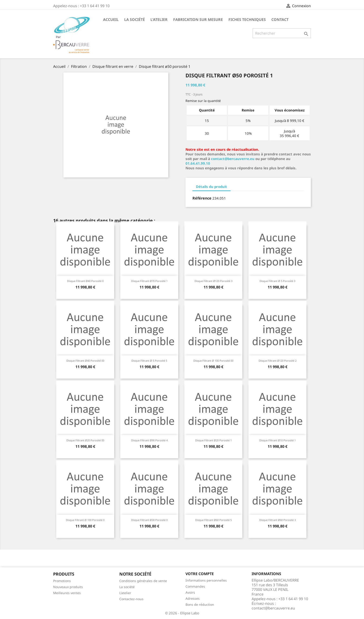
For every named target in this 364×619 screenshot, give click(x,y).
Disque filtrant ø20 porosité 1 (213, 440)
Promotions (62, 581)
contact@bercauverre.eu (233, 159)
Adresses (193, 598)
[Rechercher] (282, 33)
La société (135, 20)
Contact (280, 20)
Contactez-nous (131, 599)
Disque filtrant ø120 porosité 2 (278, 361)
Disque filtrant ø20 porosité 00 (85, 440)
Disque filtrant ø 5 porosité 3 (277, 281)
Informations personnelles (206, 580)
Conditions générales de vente (143, 581)
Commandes (195, 586)
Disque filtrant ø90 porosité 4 (149, 440)
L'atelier (159, 20)
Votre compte (200, 574)
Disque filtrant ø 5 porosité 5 (149, 361)
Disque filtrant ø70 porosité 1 (149, 281)
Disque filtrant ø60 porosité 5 (213, 520)
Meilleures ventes (67, 593)
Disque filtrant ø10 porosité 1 (278, 440)
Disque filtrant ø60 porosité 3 (278, 520)
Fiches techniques (247, 20)
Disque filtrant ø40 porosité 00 (85, 361)
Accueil (111, 20)
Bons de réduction (200, 604)
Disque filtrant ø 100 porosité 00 (213, 361)
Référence (202, 198)
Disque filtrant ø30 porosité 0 (149, 520)
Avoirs (190, 592)
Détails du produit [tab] (211, 187)
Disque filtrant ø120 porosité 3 (213, 281)
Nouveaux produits (68, 587)
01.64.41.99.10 (198, 163)
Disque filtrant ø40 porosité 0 (85, 281)
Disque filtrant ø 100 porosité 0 (85, 520)
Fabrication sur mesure (198, 20)
